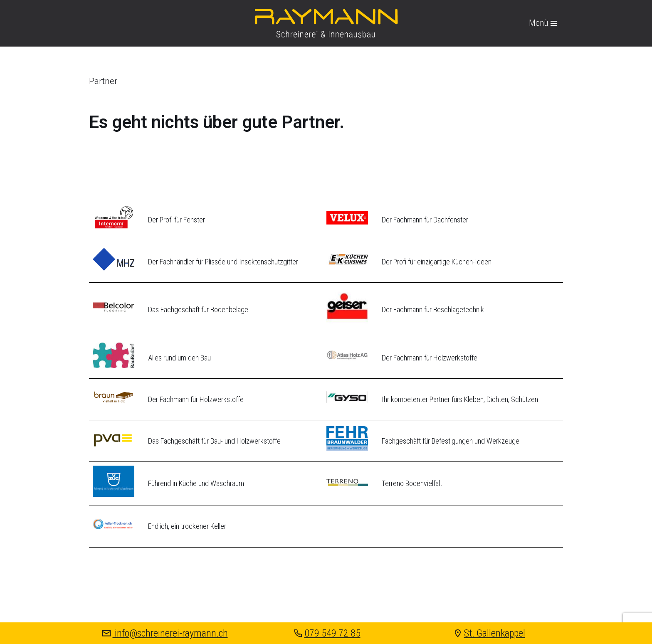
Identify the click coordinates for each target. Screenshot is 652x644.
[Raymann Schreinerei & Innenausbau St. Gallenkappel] (326, 23)
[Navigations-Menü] (543, 23)
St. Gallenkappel (488, 633)
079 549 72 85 (326, 633)
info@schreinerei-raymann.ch (164, 633)
